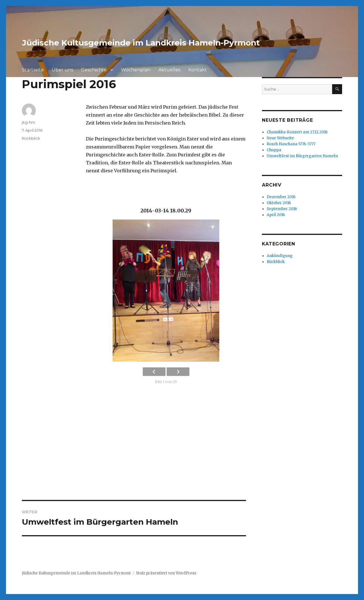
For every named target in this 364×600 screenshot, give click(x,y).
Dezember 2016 (281, 197)
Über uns (62, 70)
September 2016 (282, 209)
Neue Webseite (280, 138)
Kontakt (197, 70)
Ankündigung (280, 256)
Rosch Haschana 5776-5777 (291, 144)
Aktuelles (169, 70)
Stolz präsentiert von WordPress (166, 573)
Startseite (33, 70)
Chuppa (274, 150)
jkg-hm (28, 122)
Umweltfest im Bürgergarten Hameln (302, 156)
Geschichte (94, 70)
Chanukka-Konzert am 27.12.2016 (297, 132)
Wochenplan (136, 70)
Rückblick (31, 138)
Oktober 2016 (279, 203)
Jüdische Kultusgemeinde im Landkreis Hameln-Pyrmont (141, 43)
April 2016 (276, 215)
